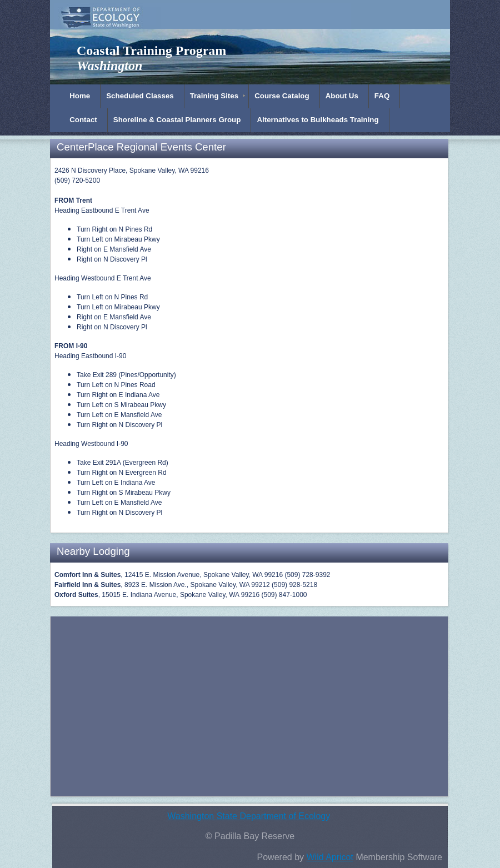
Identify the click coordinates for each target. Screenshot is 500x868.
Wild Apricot (329, 857)
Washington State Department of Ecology (249, 816)
